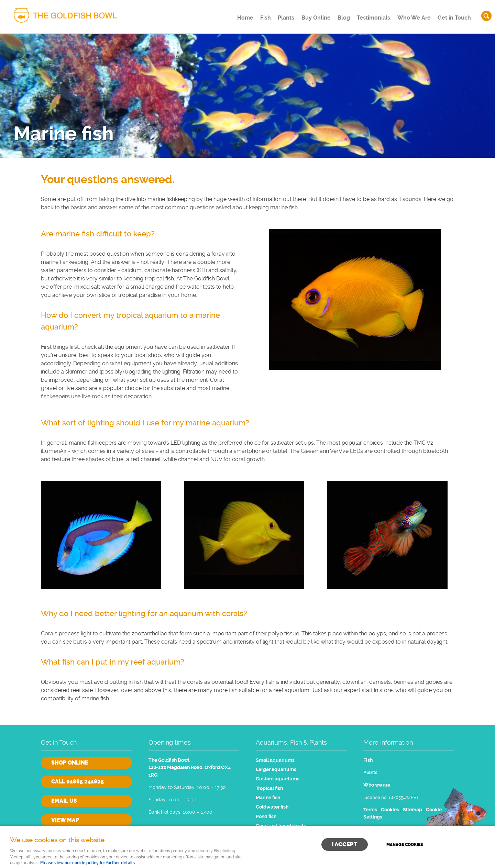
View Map (65, 820)
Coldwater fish (272, 807)
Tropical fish (269, 788)
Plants (273, 15)
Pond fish (266, 817)
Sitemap (412, 810)
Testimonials (370, 15)
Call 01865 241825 (78, 782)
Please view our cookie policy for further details (87, 863)
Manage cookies (405, 845)
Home (225, 15)
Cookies (390, 810)
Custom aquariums (278, 779)
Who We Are (412, 15)
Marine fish (268, 798)
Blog (337, 15)
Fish (249, 15)
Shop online (70, 763)
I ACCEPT (345, 844)
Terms (370, 810)
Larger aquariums (276, 770)
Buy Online (306, 15)
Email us (64, 801)
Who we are (377, 785)
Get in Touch (453, 15)
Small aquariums (275, 760)
